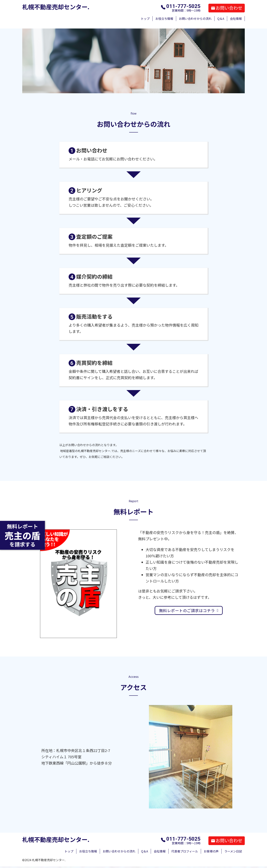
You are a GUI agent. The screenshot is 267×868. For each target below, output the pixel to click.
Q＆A (221, 19)
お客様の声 (211, 851)
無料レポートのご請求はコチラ (189, 610)
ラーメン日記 (233, 851)
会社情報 (236, 19)
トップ (145, 19)
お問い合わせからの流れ (195, 19)
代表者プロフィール (185, 851)
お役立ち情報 (164, 19)
